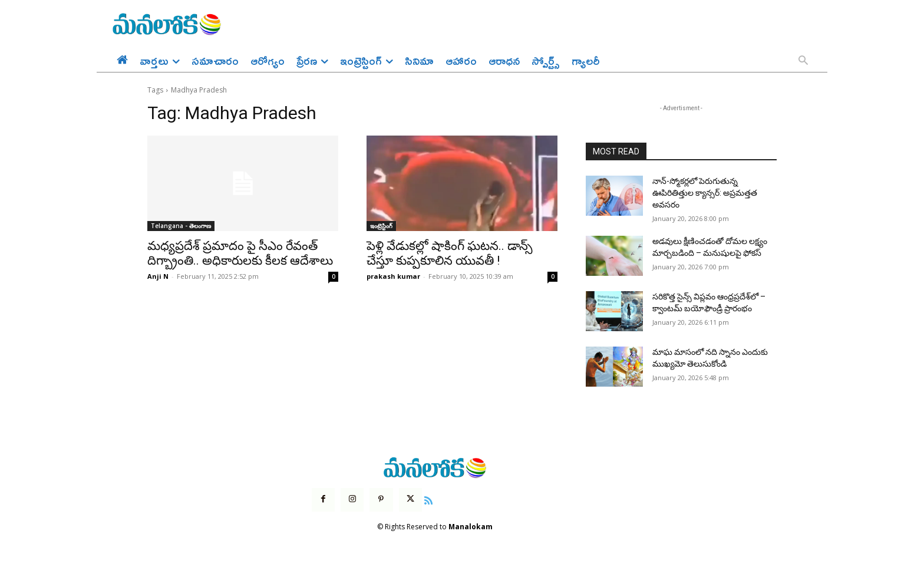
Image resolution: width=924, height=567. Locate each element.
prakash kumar (393, 276)
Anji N (158, 276)
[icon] (428, 499)
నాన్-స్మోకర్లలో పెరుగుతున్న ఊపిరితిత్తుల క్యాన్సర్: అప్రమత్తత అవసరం (705, 192)
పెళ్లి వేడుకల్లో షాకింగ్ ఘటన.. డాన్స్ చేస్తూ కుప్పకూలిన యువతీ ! (450, 253)
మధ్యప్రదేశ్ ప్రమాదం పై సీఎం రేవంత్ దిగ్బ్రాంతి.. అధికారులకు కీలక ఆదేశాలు (240, 253)
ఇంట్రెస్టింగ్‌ (381, 226)
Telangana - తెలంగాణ (181, 226)
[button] (803, 61)
